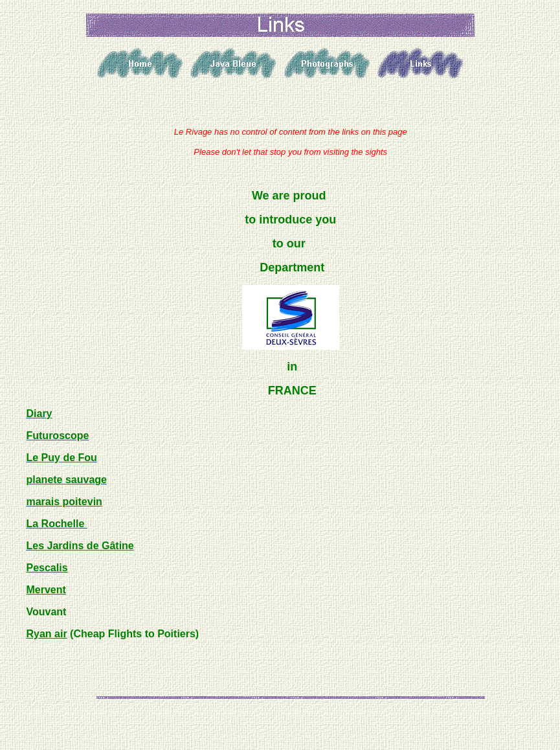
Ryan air (46, 634)
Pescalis (47, 568)
